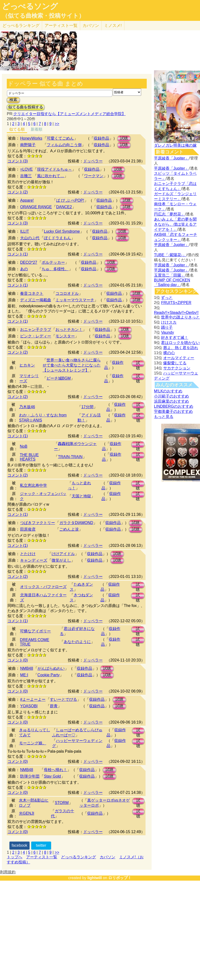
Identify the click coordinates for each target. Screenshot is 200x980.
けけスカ (169, 322)
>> (57, 124)
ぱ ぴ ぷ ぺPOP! (70, 200)
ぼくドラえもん (57, 238)
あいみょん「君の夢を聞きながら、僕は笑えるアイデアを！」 (175, 224)
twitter (41, 845)
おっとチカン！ (69, 330)
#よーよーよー (33, 699)
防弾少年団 (30, 776)
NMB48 (27, 668)
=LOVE (26, 169)
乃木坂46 (27, 407)
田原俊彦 (28, 529)
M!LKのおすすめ (168, 391)
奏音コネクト (32, 293)
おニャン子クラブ (36, 330)
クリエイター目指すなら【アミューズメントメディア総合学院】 (69, 114)
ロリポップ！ (120, 878)
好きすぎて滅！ (175, 338)
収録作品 (101, 138)
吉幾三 (26, 176)
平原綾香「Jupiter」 (171, 158)
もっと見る (164, 417)
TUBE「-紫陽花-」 (170, 255)
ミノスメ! (113, 26)
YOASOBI (29, 706)
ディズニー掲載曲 (36, 300)
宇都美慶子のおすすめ (173, 411)
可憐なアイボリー (35, 631)
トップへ (15, 857)
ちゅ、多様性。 (55, 269)
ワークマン (94, 176)
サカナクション (177, 368)
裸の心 (169, 353)
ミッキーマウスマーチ (75, 300)
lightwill (95, 878)
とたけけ (28, 554)
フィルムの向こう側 (64, 145)
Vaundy (167, 332)
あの (24, 269)
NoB (24, 446)
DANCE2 (64, 207)
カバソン (91, 26)
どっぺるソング (30, 6)
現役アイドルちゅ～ (54, 169)
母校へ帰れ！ (55, 770)
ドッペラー (93, 161)
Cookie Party (49, 675)
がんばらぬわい (51, 668)
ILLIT (24, 231)
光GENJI (27, 813)
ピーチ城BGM (59, 378)
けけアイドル (63, 554)
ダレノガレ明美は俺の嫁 (175, 145)
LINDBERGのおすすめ (174, 406)
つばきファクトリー (38, 523)
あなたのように (77, 642)
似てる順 (17, 129)
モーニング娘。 (33, 743)
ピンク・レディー (36, 336)
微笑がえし (61, 560)
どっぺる (21, 26)
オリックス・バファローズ (43, 587)
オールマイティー (179, 358)
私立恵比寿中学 (33, 485)
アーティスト (61, 26)
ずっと (167, 298)
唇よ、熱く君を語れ (181, 348)
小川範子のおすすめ (171, 396)
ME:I (24, 675)
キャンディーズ (34, 560)
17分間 (87, 407)
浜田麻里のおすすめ (171, 401)
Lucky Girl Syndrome (62, 231)
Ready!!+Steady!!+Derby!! (176, 313)
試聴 (124, 138)
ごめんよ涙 (69, 529)
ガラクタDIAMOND (76, 523)
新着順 (37, 129)
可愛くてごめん (60, 138)
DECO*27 (29, 262)
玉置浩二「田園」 (169, 275)
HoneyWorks (31, 138)
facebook (19, 845)
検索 (13, 100)
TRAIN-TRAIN (70, 457)
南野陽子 (28, 145)
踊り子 (167, 327)
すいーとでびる (63, 699)
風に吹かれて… (51, 176)
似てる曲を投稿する (26, 107)
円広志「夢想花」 (169, 214)
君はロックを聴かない (180, 343)
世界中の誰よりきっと (180, 317)
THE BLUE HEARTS (29, 457)
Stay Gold (52, 776)
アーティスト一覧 (42, 857)
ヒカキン (27, 365)
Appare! (27, 200)
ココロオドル (67, 293)
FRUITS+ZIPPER (176, 303)
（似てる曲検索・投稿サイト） (43, 16)
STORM (62, 803)
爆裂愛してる (175, 363)
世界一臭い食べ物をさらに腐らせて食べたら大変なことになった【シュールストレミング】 (72, 365)
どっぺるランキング (78, 857)
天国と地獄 (81, 496)
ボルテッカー (53, 262)
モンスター (65, 336)
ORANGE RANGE (36, 207)
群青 (54, 706)
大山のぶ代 (30, 238)
